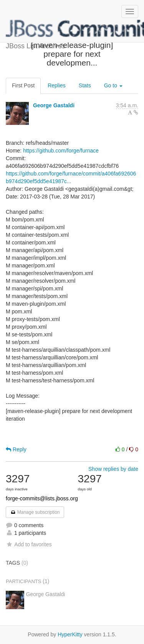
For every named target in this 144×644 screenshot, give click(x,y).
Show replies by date (113, 469)
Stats (85, 85)
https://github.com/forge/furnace (61, 151)
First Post (23, 85)
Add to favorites (29, 544)
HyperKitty (70, 634)
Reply (16, 449)
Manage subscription (35, 512)
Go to (113, 85)
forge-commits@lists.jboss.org (42, 498)
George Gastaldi (54, 105)
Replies (57, 85)
